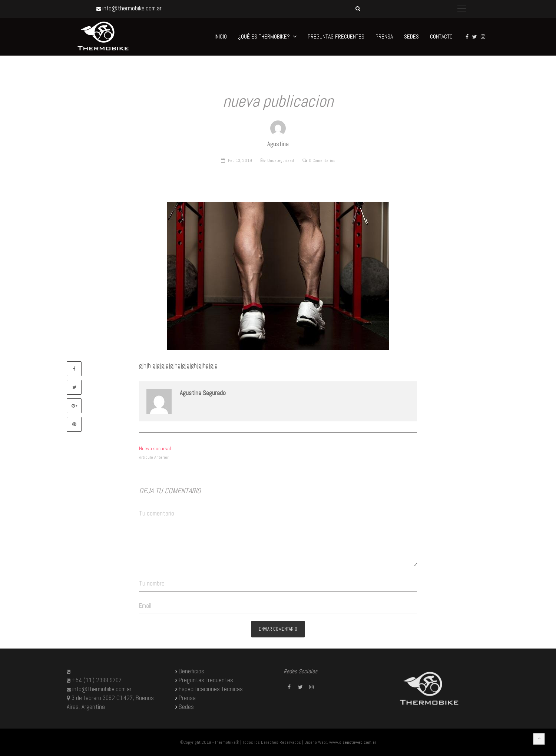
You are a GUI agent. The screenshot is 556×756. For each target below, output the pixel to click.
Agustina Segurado (203, 393)
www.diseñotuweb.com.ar (353, 742)
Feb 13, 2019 (240, 160)
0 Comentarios (322, 160)
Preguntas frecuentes (206, 680)
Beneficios (191, 671)
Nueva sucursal (155, 448)
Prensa (187, 698)
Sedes (186, 707)
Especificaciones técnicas (211, 689)
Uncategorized (281, 160)
